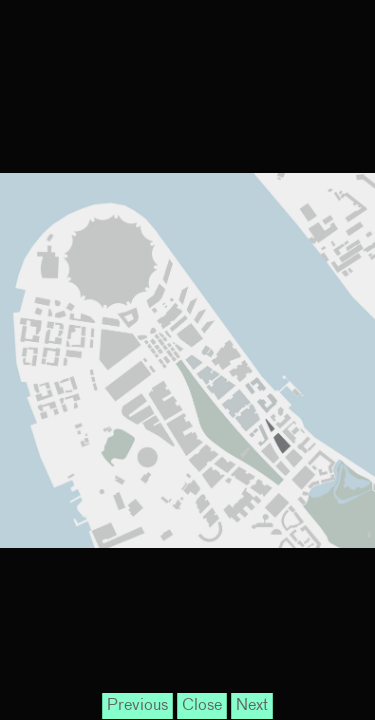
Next (252, 706)
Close (202, 706)
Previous (137, 706)
